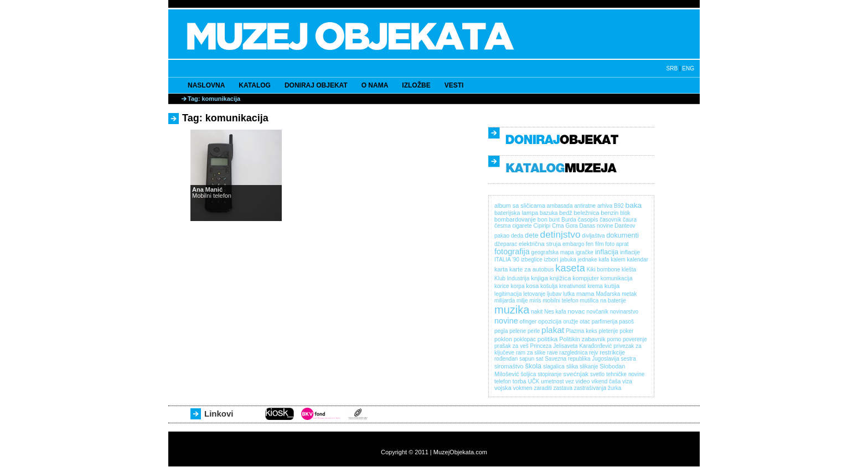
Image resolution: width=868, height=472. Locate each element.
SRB (672, 68)
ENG (688, 68)
